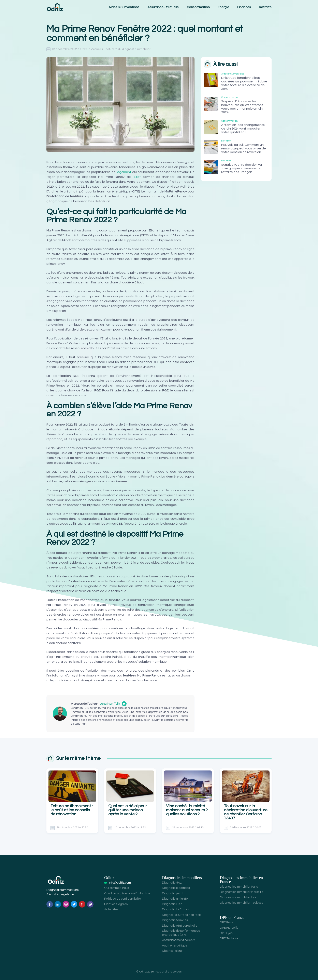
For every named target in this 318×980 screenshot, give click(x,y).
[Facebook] (50, 904)
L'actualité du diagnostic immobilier (127, 49)
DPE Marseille (229, 928)
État (137, 177)
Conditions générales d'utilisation (127, 893)
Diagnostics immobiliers (182, 878)
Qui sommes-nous (117, 888)
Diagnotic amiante (175, 899)
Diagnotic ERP (172, 904)
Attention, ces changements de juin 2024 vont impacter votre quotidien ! (243, 129)
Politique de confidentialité (123, 899)
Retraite (265, 7)
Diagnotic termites (175, 920)
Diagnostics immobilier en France (241, 880)
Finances (244, 7)
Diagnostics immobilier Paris (239, 887)
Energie (223, 7)
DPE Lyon (226, 933)
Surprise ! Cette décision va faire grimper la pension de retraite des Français (242, 168)
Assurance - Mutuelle (163, 7)
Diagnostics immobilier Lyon (239, 897)
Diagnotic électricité (176, 888)
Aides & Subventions (124, 7)
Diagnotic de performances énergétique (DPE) (181, 933)
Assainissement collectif (179, 940)
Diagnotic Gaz (172, 883)
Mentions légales (116, 904)
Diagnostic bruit (173, 951)
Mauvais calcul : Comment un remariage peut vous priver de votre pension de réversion (244, 148)
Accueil (96, 49)
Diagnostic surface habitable (182, 915)
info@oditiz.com (120, 883)
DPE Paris (226, 922)
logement (124, 172)
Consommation (198, 7)
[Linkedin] (58, 904)
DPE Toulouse (229, 938)
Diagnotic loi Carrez (176, 909)
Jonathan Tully (110, 704)
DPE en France (232, 917)
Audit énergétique (175, 946)
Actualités (111, 909)
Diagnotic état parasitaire (180, 926)
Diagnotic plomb (173, 893)
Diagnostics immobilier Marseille (242, 892)
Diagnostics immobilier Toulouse (242, 903)
